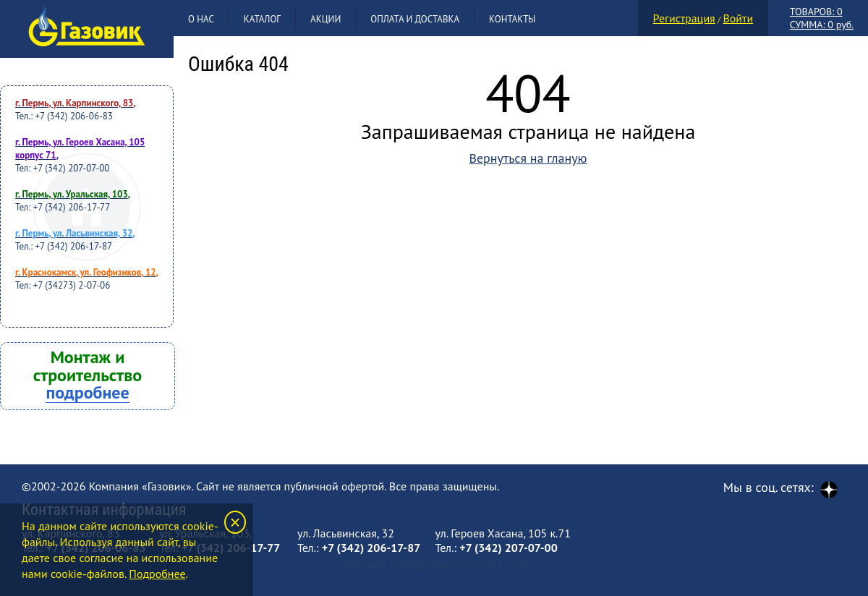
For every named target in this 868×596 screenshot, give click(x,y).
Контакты (512, 19)
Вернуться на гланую (528, 158)
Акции (325, 19)
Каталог (262, 19)
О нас (201, 19)
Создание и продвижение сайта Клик (434, 566)
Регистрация (684, 18)
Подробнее (157, 574)
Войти (738, 18)
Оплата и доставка (415, 19)
